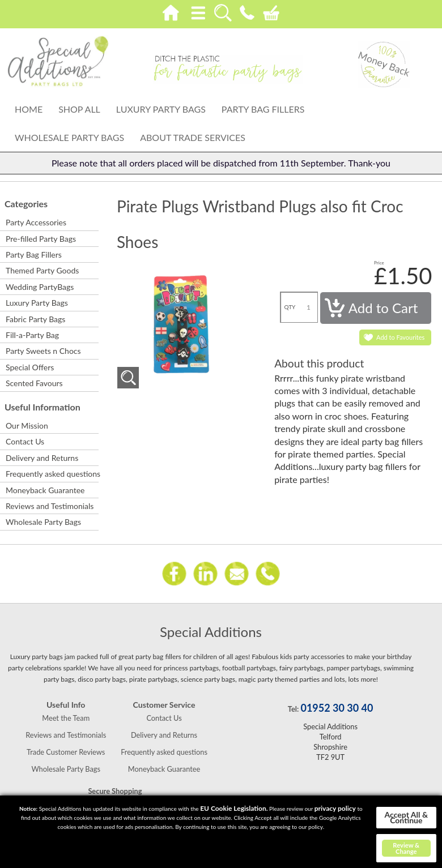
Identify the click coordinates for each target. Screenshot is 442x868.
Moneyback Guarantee (45, 490)
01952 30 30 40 (337, 708)
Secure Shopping (115, 791)
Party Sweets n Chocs (43, 351)
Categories (26, 204)
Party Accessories (36, 222)
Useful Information (42, 407)
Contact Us (25, 441)
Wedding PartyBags (40, 287)
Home (29, 109)
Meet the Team (66, 718)
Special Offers (30, 367)
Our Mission (27, 426)
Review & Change (406, 848)
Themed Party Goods (42, 270)
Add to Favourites (400, 337)
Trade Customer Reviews (66, 752)
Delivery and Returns (42, 458)
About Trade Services (193, 137)
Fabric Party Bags (35, 319)
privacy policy (335, 808)
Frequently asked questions (52, 474)
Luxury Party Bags (161, 109)
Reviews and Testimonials (50, 506)
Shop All (79, 109)
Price (379, 263)
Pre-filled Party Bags (41, 239)
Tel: (293, 709)
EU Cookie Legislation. (234, 808)
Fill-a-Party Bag (32, 335)
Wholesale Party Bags (69, 137)
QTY (290, 307)
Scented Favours (34, 383)
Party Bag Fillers (263, 109)
